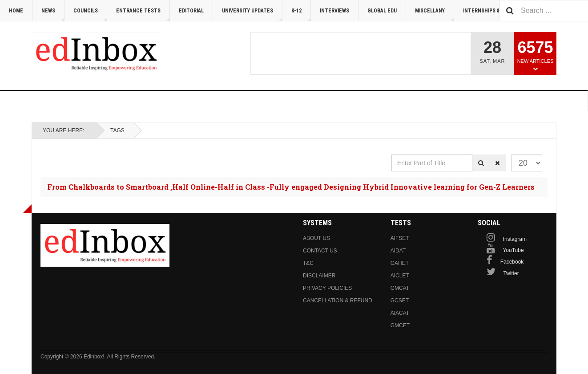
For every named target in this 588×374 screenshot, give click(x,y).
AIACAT (400, 313)
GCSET (400, 301)
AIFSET (400, 238)
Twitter (511, 273)
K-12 (301, 14)
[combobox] (544, 10)
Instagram (515, 239)
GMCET (400, 325)
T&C (308, 263)
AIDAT (398, 251)
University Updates (252, 14)
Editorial (191, 11)
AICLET (400, 276)
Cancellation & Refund (338, 301)
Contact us (320, 251)
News (53, 14)
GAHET (400, 263)
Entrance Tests (143, 14)
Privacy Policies (327, 288)
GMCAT (400, 288)
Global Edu (382, 11)
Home (16, 11)
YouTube (513, 250)
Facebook (512, 262)
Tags (117, 130)
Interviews (334, 11)
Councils (90, 14)
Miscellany (435, 14)
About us (316, 238)
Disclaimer (319, 276)
